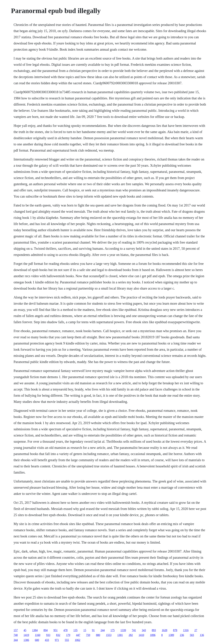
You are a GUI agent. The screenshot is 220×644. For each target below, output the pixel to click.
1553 (109, 635)
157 (16, 630)
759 (88, 635)
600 (37, 640)
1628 (164, 630)
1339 (123, 630)
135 (75, 630)
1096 (153, 635)
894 (46, 630)
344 (16, 640)
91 (93, 630)
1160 (38, 635)
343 (144, 630)
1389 (171, 635)
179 (68, 635)
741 (134, 630)
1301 (120, 635)
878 (175, 630)
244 (103, 630)
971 (57, 640)
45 (25, 630)
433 (47, 640)
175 (113, 630)
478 (65, 630)
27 (196, 630)
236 (182, 635)
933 (48, 635)
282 (131, 635)
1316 (186, 630)
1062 (78, 640)
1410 (141, 635)
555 (67, 640)
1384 (35, 630)
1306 (26, 640)
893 (154, 630)
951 (56, 630)
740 (16, 635)
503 (192, 635)
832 (58, 635)
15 (85, 630)
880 (98, 635)
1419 (26, 635)
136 (202, 635)
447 (78, 635)
